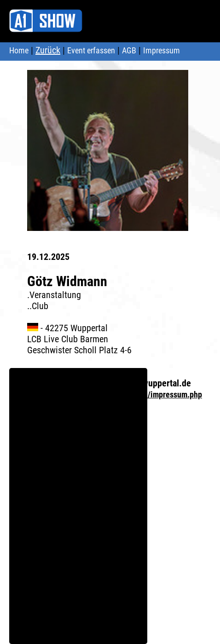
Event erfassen (91, 50)
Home (19, 50)
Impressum (162, 50)
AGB (129, 50)
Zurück (48, 50)
